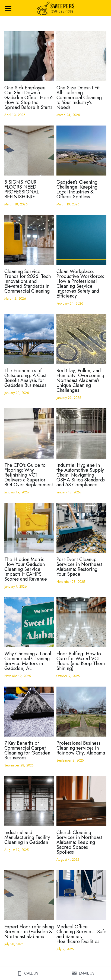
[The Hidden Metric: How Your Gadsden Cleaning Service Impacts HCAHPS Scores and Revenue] (29, 528)
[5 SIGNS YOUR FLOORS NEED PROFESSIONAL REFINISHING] (29, 151)
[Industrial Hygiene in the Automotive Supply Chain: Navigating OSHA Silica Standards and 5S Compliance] (81, 433)
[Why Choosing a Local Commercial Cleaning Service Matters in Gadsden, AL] (29, 622)
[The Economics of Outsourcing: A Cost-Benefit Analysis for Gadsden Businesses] (29, 339)
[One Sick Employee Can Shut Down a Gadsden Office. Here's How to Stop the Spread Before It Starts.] (29, 56)
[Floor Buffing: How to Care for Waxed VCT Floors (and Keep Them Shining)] (81, 622)
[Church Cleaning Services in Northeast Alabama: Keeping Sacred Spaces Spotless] (81, 801)
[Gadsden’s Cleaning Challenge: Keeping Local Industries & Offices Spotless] (81, 151)
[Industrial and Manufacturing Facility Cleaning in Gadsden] (29, 801)
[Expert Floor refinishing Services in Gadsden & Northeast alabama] (29, 895)
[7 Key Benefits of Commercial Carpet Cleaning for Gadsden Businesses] (29, 712)
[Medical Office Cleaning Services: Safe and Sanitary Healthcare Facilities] (81, 895)
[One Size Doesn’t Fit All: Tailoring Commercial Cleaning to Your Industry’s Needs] (81, 56)
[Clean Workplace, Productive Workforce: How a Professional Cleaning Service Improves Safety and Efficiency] (81, 240)
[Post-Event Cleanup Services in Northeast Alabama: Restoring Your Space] (81, 528)
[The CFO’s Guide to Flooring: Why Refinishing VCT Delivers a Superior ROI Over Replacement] (29, 433)
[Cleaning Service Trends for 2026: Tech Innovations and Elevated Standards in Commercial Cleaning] (29, 240)
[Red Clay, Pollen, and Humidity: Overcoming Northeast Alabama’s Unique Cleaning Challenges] (81, 339)
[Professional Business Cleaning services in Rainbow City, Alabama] (81, 712)
